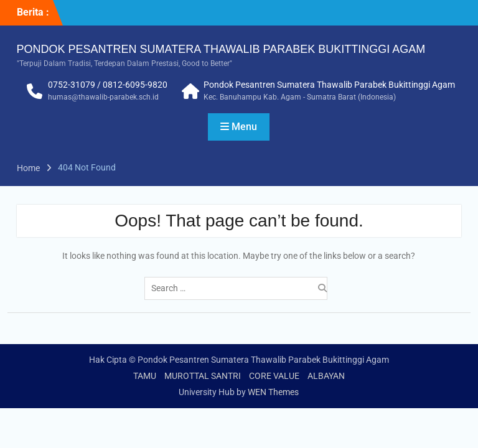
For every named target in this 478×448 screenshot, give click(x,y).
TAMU (145, 376)
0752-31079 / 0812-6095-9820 (108, 85)
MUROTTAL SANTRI (203, 376)
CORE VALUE (274, 376)
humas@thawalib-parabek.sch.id (103, 97)
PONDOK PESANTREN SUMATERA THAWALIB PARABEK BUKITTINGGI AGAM (221, 49)
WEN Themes (273, 392)
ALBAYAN (326, 376)
